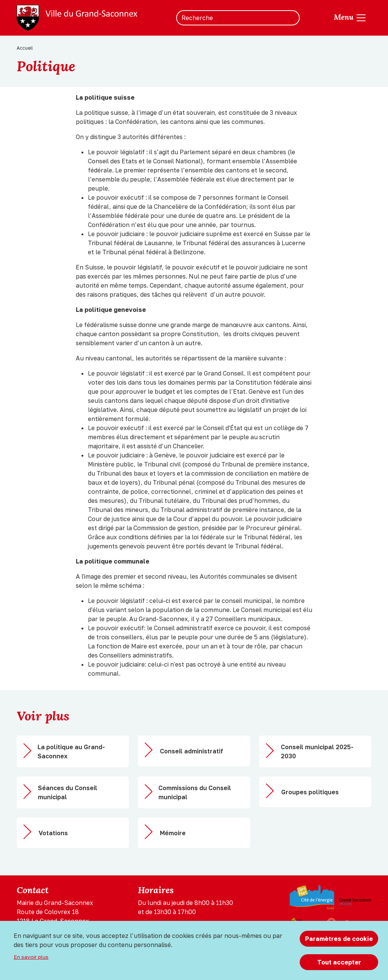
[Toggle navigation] (350, 18)
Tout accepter (339, 962)
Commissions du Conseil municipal (195, 792)
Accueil (25, 48)
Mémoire (173, 833)
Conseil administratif (192, 751)
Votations (53, 833)
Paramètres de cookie (339, 939)
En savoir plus (31, 957)
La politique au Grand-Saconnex (71, 751)
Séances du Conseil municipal (68, 792)
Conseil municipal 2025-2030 (317, 751)
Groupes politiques (310, 792)
